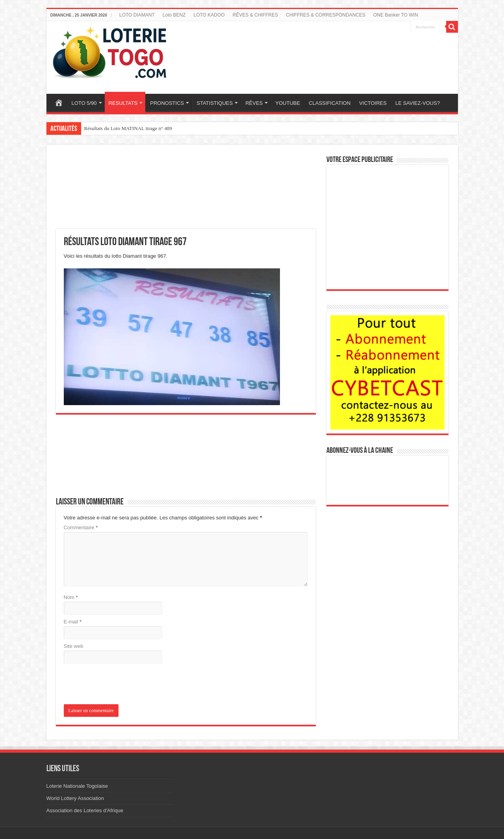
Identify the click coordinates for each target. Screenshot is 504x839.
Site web (74, 646)
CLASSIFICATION (330, 103)
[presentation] (117, 685)
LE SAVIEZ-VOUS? (418, 103)
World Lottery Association (75, 798)
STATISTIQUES (215, 103)
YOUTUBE (288, 103)
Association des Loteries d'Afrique (85, 810)
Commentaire (81, 527)
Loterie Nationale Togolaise (77, 786)
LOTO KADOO (209, 15)
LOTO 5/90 (84, 103)
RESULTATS (123, 103)
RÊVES (254, 103)
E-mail (73, 622)
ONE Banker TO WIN (396, 15)
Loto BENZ (174, 15)
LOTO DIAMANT (137, 15)
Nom (71, 597)
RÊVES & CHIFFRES (255, 15)
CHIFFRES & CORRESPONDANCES (326, 15)
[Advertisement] (324, 52)
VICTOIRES (373, 103)
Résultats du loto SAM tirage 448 (119, 128)
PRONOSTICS (167, 103)
